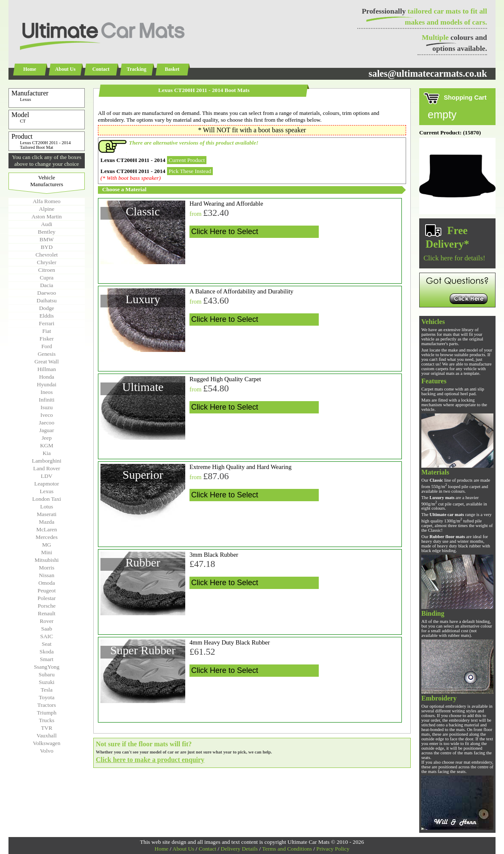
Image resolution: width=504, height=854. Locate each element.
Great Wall (47, 361)
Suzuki (46, 682)
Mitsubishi (46, 560)
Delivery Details (239, 849)
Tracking (136, 69)
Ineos (47, 392)
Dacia (46, 285)
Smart (47, 659)
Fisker (46, 339)
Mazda (47, 522)
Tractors (47, 705)
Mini (47, 552)
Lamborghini (46, 461)
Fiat (47, 331)
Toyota (47, 697)
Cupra (47, 278)
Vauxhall (46, 735)
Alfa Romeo (47, 201)
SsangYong (47, 667)
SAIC (47, 636)
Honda (47, 377)
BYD (47, 247)
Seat (47, 644)
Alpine (47, 209)
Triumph (47, 713)
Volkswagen (47, 743)
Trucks (47, 720)
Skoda (46, 652)
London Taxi (47, 499)
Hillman (47, 369)
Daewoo (47, 293)
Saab (47, 629)
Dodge (47, 308)
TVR (47, 728)
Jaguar (47, 430)
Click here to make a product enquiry (150, 760)
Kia (46, 453)
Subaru (47, 674)
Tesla (47, 690)
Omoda (46, 583)
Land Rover (46, 468)
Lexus (47, 491)
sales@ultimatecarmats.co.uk (428, 74)
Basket (172, 69)
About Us (65, 69)
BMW (46, 239)
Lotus (47, 507)
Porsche (47, 606)
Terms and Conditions (287, 849)
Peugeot (47, 590)
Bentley (46, 232)
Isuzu (47, 407)
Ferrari (47, 323)
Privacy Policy (333, 849)
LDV (46, 476)
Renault (46, 613)
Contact (101, 69)
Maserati (47, 514)
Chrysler (47, 262)
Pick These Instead (190, 171)
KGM (46, 445)
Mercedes (47, 537)
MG (46, 545)
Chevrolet (47, 255)
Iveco (47, 415)
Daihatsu (46, 300)
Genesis (47, 354)
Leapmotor (47, 484)
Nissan (47, 575)
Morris (47, 568)
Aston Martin (46, 216)
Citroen (47, 270)
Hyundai (47, 384)
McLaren (47, 529)
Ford (46, 346)
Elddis (47, 316)
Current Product (187, 160)
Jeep (47, 438)
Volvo (47, 751)
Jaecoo (47, 423)
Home (30, 69)
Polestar (47, 598)
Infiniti (46, 400)
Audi (47, 224)
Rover (47, 621)
